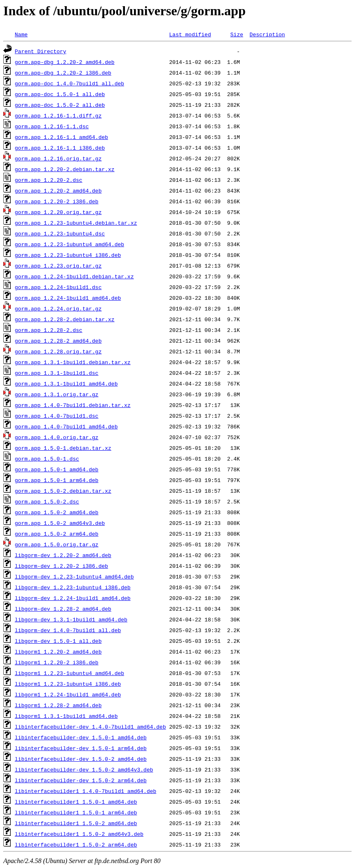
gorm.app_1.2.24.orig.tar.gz (58, 308)
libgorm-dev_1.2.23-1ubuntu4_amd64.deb (74, 576)
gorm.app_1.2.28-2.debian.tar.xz (65, 319)
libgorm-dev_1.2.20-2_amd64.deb (63, 555)
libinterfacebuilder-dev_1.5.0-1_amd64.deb (81, 737)
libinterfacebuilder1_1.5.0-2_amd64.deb (76, 823)
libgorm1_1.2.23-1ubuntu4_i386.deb (68, 684)
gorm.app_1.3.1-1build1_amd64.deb (66, 383)
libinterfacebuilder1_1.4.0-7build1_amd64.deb (86, 791)
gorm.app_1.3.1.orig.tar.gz (57, 394)
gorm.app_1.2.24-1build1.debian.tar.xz (74, 276)
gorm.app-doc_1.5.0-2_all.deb (60, 105)
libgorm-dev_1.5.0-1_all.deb (58, 641)
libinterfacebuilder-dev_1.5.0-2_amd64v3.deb (84, 769)
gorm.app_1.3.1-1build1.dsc (57, 373)
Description (267, 34)
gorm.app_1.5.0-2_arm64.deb (57, 534)
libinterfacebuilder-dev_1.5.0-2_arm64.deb (81, 780)
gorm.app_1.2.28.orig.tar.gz (58, 351)
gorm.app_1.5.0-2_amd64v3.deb (60, 523)
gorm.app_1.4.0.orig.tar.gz (57, 437)
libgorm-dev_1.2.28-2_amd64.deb (63, 609)
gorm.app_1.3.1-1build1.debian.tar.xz (73, 362)
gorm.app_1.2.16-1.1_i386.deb (60, 148)
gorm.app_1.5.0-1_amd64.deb (57, 469)
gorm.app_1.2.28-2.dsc (49, 330)
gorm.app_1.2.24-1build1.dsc (58, 287)
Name (21, 34)
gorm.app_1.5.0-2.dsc (47, 501)
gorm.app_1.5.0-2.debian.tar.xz (63, 491)
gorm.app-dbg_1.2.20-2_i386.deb (63, 73)
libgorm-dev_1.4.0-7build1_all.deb (68, 630)
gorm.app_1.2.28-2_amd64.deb (58, 341)
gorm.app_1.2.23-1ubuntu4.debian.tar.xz (76, 223)
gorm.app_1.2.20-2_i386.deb (57, 201)
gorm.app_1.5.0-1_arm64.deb (57, 480)
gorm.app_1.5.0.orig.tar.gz (57, 544)
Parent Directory (41, 51)
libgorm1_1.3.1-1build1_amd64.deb (66, 716)
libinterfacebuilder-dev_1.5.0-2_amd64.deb (81, 759)
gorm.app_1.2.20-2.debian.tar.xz (65, 169)
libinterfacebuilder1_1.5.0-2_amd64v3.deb (79, 834)
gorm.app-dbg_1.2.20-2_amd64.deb (65, 62)
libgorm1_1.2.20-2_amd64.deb (58, 652)
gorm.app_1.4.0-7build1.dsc (57, 416)
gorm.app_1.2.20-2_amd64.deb (58, 191)
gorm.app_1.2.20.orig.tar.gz (58, 212)
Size (236, 34)
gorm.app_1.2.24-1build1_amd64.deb (68, 298)
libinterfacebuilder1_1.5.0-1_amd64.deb (76, 802)
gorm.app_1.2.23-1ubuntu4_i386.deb (68, 255)
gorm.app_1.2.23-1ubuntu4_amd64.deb (69, 244)
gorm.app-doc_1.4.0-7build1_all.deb (69, 83)
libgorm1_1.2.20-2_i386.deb (57, 662)
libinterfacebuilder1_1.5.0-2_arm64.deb (76, 844)
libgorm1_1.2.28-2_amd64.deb (58, 705)
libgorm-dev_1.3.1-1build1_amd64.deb (71, 619)
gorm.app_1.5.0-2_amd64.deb (57, 512)
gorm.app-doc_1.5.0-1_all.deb (60, 94)
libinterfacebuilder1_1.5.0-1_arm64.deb (76, 812)
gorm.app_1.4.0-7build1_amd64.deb (66, 426)
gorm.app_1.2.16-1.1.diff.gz (58, 115)
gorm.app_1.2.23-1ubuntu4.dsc (60, 233)
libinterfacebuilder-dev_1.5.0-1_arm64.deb (81, 748)
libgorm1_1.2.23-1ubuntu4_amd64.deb (69, 673)
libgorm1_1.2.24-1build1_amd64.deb (68, 694)
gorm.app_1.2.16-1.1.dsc (52, 126)
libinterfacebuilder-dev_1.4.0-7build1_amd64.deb (91, 727)
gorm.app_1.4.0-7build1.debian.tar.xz (73, 405)
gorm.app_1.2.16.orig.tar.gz (58, 158)
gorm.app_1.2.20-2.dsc (49, 180)
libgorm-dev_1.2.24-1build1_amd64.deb (73, 598)
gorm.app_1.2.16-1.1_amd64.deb (61, 137)
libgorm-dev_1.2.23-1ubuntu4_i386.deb (73, 587)
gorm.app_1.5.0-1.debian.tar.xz (63, 448)
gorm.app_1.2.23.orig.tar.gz (58, 266)
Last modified (190, 34)
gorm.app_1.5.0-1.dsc (47, 459)
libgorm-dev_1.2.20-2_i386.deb (61, 566)
